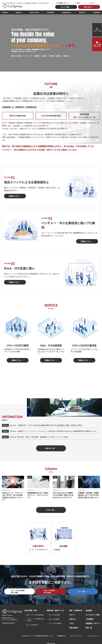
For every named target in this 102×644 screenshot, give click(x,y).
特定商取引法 (61, 636)
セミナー (72, 615)
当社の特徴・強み (31, 610)
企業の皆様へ (74, 628)
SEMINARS (51, 12)
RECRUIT (82, 12)
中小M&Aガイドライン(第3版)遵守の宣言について (38, 636)
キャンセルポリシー (94, 636)
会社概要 (89, 610)
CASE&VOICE (67, 12)
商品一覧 (89, 628)
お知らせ (72, 619)
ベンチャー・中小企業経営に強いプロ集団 (35, 620)
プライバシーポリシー (76, 636)
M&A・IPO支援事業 (54, 619)
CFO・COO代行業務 (54, 615)
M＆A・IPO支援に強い (32, 625)
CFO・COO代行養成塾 (55, 624)
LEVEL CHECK (34, 12)
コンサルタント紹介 (93, 615)
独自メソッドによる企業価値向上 (35, 615)
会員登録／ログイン (93, 623)
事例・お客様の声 (76, 610)
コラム (72, 623)
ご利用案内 (90, 619)
